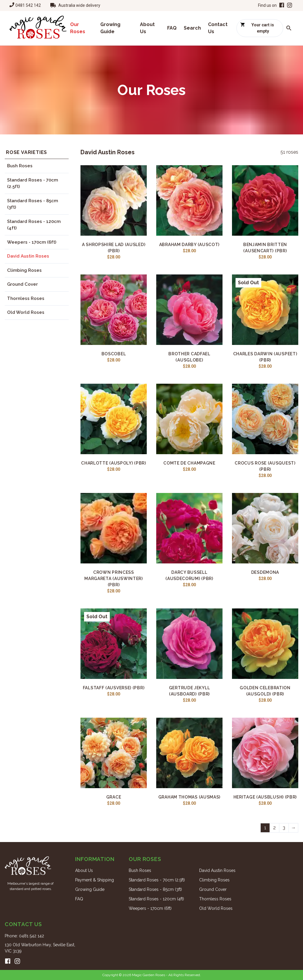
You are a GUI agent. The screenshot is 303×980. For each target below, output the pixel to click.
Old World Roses (26, 312)
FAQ (172, 28)
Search (192, 28)
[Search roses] (289, 28)
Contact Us (218, 28)
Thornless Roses (26, 298)
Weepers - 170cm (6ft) (32, 242)
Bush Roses (20, 166)
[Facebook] (281, 5)
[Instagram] (290, 5)
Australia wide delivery (79, 5)
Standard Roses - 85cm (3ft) (33, 204)
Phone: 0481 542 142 (24, 936)
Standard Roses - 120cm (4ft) (34, 225)
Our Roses (78, 28)
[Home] (38, 28)
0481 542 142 (28, 5)
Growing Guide (110, 28)
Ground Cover (22, 284)
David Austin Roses (28, 256)
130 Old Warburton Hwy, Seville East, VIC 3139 (40, 948)
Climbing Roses (24, 270)
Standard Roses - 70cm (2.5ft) (33, 183)
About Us (147, 28)
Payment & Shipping (95, 880)
